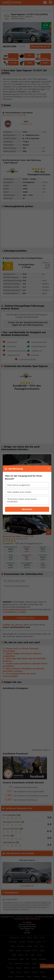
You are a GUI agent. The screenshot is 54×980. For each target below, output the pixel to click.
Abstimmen (27, 509)
